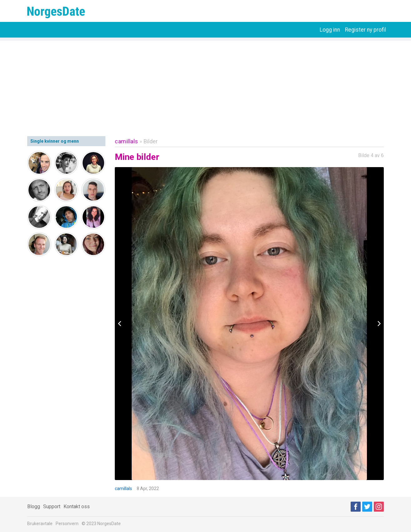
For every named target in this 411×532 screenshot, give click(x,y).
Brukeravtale (40, 524)
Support (52, 506)
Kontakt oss (77, 506)
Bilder (151, 141)
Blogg (34, 506)
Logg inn (330, 30)
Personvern (67, 524)
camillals (127, 141)
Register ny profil (365, 30)
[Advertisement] (205, 84)
